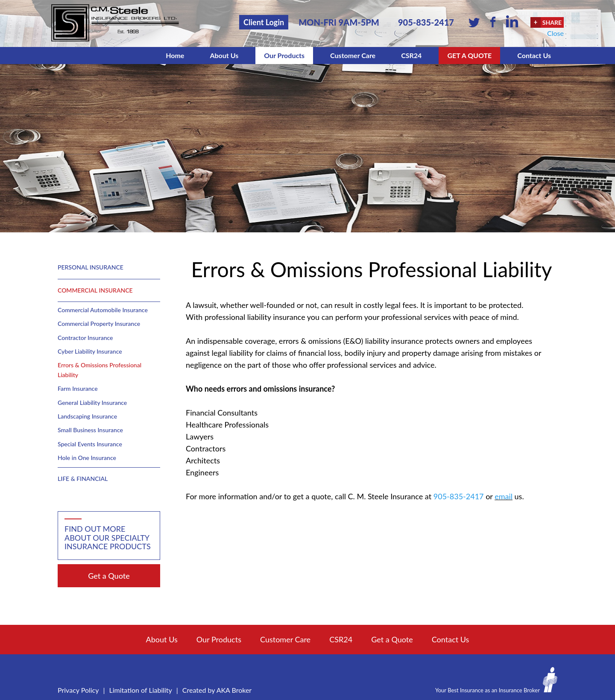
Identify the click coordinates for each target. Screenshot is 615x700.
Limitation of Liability (141, 690)
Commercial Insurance (95, 290)
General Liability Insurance (92, 403)
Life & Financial (83, 479)
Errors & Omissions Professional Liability (100, 370)
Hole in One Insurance (87, 458)
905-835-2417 (426, 22)
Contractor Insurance (85, 338)
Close (555, 33)
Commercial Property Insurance (99, 324)
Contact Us (534, 55)
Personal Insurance (91, 267)
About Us (224, 55)
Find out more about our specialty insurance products (108, 537)
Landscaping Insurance (87, 416)
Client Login (264, 22)
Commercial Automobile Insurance (103, 310)
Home (175, 55)
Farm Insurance (78, 388)
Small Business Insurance (90, 430)
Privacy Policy (78, 690)
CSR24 (411, 55)
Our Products (284, 55)
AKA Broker (234, 690)
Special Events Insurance (90, 444)
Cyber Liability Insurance (90, 351)
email (504, 496)
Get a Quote (469, 55)
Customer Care (353, 55)
